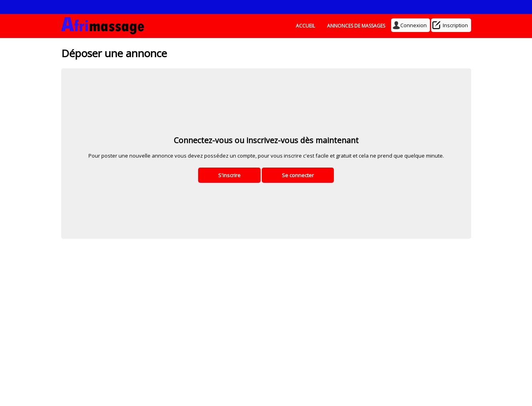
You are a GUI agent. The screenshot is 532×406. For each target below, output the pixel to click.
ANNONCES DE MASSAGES (356, 26)
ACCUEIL (305, 26)
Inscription (451, 25)
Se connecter (298, 175)
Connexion (411, 25)
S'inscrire (229, 175)
